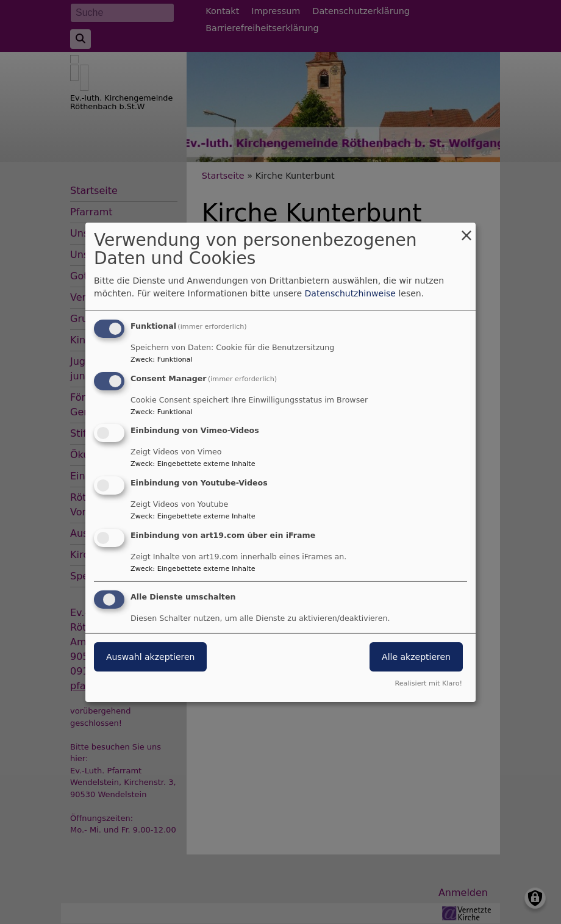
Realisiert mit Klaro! (428, 683)
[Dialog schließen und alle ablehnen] (466, 230)
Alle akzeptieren (416, 657)
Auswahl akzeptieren (150, 657)
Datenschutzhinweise (350, 293)
